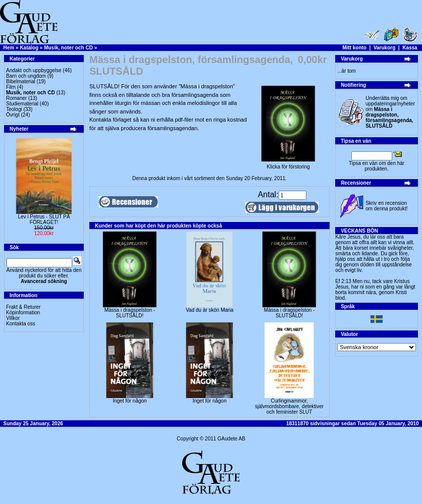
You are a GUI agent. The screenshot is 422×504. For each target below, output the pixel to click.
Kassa (410, 48)
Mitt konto (354, 48)
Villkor (13, 318)
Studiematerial (22, 104)
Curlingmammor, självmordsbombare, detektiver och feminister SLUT (289, 406)
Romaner (16, 98)
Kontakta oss (21, 324)
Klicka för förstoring (288, 164)
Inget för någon (129, 401)
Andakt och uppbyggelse (34, 70)
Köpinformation (23, 313)
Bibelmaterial (21, 81)
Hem (9, 48)
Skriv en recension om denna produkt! (386, 206)
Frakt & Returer (23, 307)
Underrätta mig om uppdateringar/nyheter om (390, 112)
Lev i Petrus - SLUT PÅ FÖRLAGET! (44, 219)
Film (11, 87)
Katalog (29, 48)
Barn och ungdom (26, 76)
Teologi (14, 109)
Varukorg (384, 48)
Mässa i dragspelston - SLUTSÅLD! (130, 313)
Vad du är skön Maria (209, 310)
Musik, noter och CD (68, 48)
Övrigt (13, 115)
